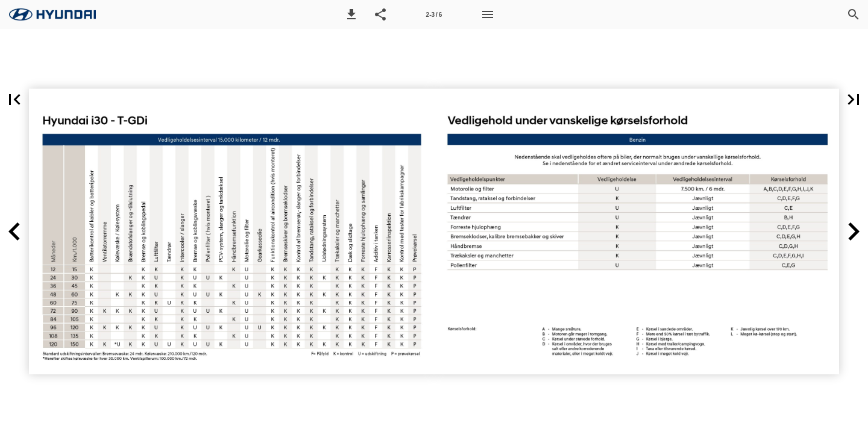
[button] (351, 14)
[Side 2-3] (434, 14)
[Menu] (488, 14)
